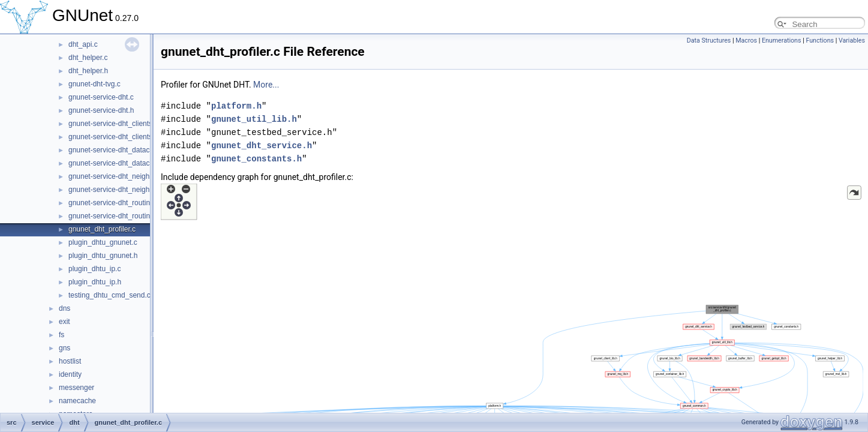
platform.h (236, 106)
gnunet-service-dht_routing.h (114, 216)
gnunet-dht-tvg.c (94, 84)
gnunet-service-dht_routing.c (114, 203)
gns (64, 348)
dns (64, 308)
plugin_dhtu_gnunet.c (103, 242)
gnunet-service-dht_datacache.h (120, 163)
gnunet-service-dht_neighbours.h (121, 190)
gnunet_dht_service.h (262, 145)
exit (64, 322)
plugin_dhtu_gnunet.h (103, 256)
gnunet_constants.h (256, 159)
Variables (852, 40)
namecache (77, 401)
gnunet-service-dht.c (101, 97)
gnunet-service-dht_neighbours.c (121, 176)
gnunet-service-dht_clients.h (113, 137)
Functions (820, 40)
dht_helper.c (88, 58)
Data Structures (709, 40)
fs (61, 335)
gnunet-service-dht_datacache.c (120, 150)
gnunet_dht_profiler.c (102, 229)
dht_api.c (83, 44)
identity (70, 374)
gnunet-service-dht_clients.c (113, 124)
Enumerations (782, 40)
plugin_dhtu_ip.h (95, 282)
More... (266, 85)
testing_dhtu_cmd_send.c (109, 295)
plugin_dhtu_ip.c (94, 269)
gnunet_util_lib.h (254, 119)
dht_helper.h (88, 71)
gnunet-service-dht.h (101, 110)
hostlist (70, 361)
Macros (746, 40)
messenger (76, 388)
